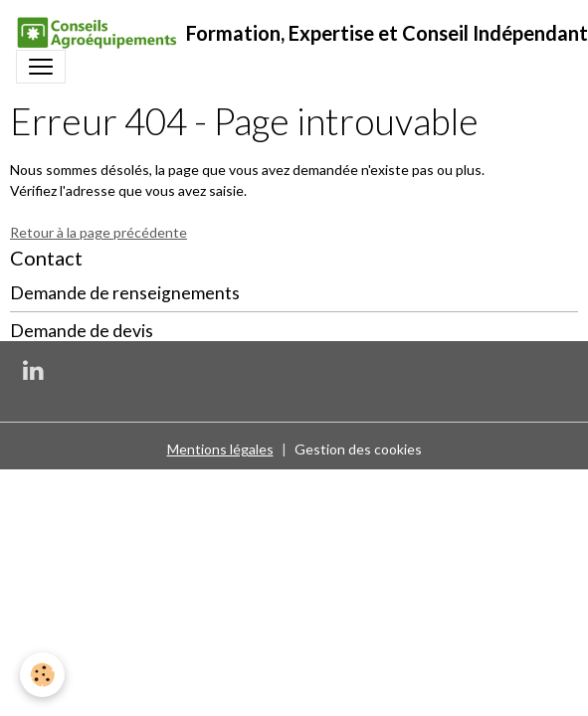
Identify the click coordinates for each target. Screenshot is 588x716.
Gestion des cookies (358, 449)
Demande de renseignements (125, 293)
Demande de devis (82, 331)
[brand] (286, 33)
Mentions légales (220, 449)
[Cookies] (42, 675)
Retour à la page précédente (98, 232)
